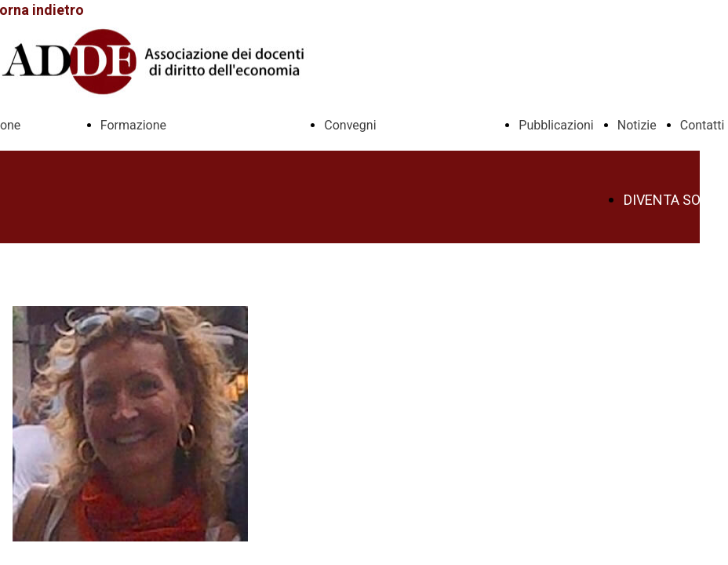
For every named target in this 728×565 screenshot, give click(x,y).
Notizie (637, 125)
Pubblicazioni (556, 125)
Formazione (133, 125)
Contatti (703, 125)
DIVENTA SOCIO (673, 200)
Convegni (350, 125)
